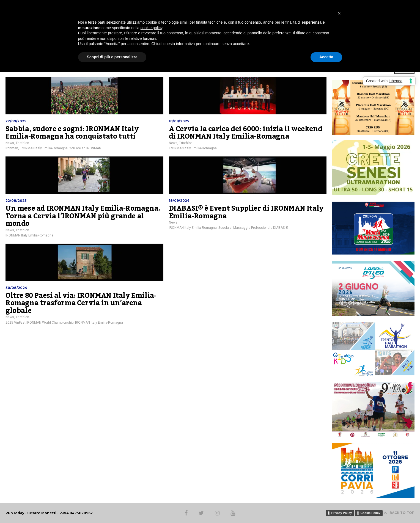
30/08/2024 (16, 288)
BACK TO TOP (399, 513)
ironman (12, 148)
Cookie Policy (370, 513)
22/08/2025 (16, 201)
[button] (339, 13)
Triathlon (22, 143)
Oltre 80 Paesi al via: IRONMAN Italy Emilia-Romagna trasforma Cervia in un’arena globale (81, 303)
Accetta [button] (326, 57)
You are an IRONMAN (85, 148)
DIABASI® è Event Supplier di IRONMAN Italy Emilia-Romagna (246, 212)
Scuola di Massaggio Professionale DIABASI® (253, 228)
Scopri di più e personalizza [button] (112, 57)
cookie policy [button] (151, 28)
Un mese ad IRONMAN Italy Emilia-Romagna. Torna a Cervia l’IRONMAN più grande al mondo (83, 216)
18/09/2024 (179, 201)
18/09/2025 (179, 121)
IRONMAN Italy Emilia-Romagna (44, 148)
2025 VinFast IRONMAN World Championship (39, 323)
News (10, 143)
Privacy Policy (342, 513)
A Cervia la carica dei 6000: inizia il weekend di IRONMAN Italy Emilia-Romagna (246, 133)
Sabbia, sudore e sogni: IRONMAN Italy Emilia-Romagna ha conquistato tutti (72, 133)
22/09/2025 (16, 121)
